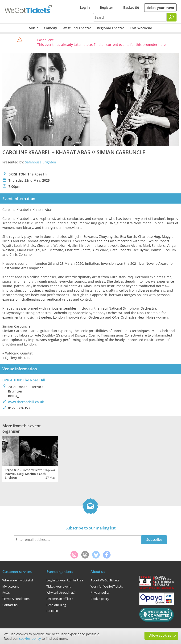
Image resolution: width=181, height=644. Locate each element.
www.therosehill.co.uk (26, 402)
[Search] (172, 17)
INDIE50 (52, 611)
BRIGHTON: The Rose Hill (24, 380)
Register (107, 7)
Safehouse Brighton (41, 162)
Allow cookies (160, 635)
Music (33, 28)
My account (11, 586)
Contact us (10, 605)
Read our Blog (56, 605)
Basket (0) (131, 7)
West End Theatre (77, 28)
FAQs (6, 593)
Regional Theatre (111, 28)
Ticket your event (160, 8)
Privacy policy (100, 593)
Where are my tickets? (18, 580)
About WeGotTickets (105, 580)
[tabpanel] (30, 458)
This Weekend (141, 28)
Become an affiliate (60, 599)
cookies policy (30, 638)
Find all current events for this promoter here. (130, 45)
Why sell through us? (61, 593)
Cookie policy (100, 599)
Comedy (50, 28)
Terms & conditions (16, 599)
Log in (85, 7)
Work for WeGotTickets (107, 586)
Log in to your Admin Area (65, 580)
